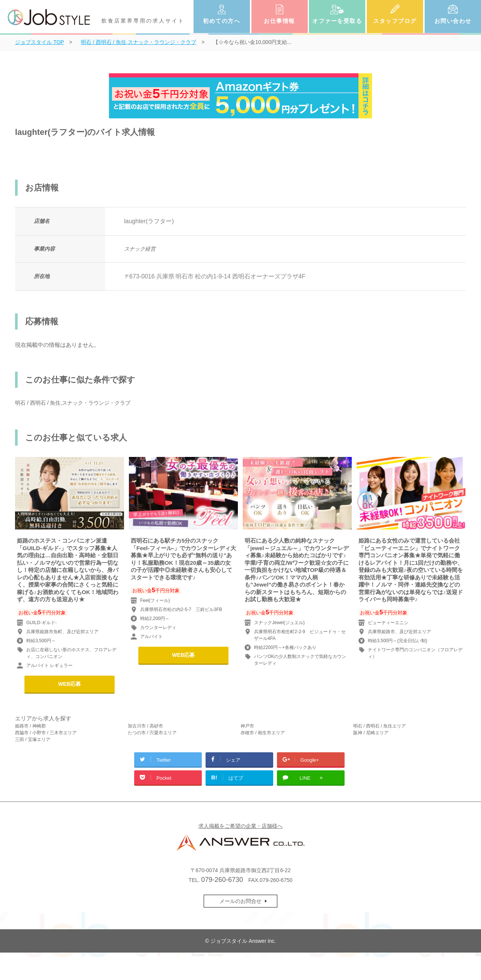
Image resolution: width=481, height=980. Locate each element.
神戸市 (247, 726)
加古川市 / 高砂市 (145, 726)
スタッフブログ (395, 21)
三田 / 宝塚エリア (33, 740)
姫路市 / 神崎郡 (30, 726)
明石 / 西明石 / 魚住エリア (380, 726)
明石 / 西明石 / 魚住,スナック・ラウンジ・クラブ (73, 403)
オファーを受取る (337, 21)
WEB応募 (70, 684)
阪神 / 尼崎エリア (371, 733)
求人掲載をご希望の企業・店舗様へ (240, 826)
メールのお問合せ (240, 901)
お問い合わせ (453, 21)
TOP (39, 42)
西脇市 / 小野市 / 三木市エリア (46, 733)
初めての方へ (222, 21)
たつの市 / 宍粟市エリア (152, 733)
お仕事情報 (279, 21)
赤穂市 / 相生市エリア (263, 733)
